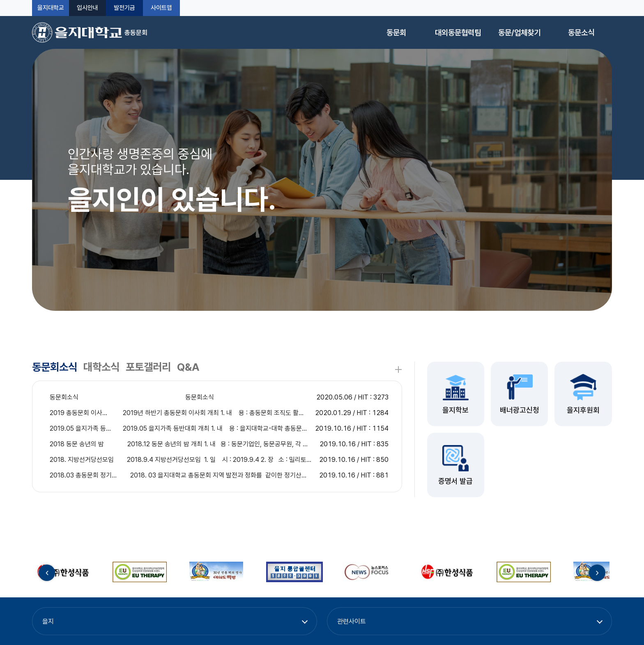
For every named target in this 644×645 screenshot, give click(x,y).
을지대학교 (51, 8)
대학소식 (101, 367)
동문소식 (581, 33)
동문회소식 (55, 367)
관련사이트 (352, 621)
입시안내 (87, 8)
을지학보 (455, 410)
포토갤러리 (148, 367)
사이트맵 (161, 8)
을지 (48, 621)
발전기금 (124, 8)
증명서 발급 (455, 481)
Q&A (188, 367)
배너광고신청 (520, 410)
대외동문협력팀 (458, 33)
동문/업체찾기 (519, 33)
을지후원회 (583, 410)
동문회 (396, 33)
